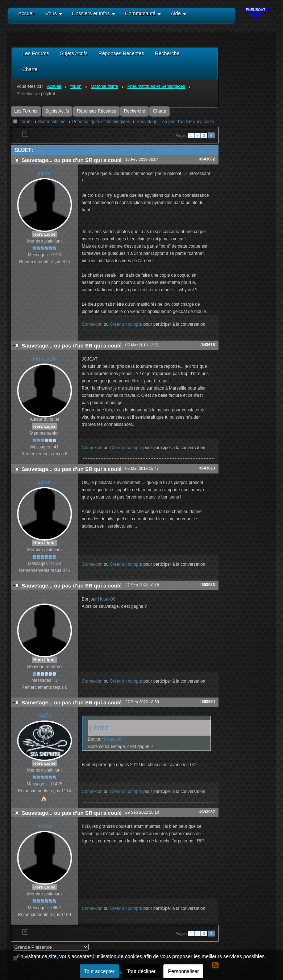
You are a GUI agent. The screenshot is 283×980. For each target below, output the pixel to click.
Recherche (134, 111)
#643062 (207, 159)
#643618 (207, 345)
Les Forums (26, 111)
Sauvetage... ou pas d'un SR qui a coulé (175, 122)
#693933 (207, 585)
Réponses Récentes (96, 111)
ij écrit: (99, 727)
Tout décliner (141, 971)
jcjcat (44, 173)
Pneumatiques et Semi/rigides (101, 122)
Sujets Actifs (57, 111)
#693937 (207, 812)
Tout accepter (99, 971)
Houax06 (45, 359)
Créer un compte (126, 324)
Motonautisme (52, 122)
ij (44, 599)
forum (26, 122)
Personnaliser (183, 971)
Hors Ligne (45, 234)
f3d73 (45, 716)
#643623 (207, 468)
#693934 (207, 702)
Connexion (92, 324)
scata (44, 826)
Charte (159, 111)
